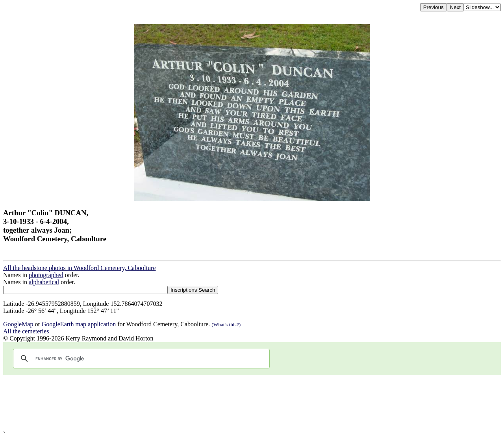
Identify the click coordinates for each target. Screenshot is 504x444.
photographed (46, 275)
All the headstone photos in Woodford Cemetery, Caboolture (80, 268)
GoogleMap (18, 324)
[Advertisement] (239, 403)
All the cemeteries (26, 331)
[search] (140, 359)
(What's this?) (226, 325)
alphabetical (44, 282)
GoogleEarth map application (80, 324)
